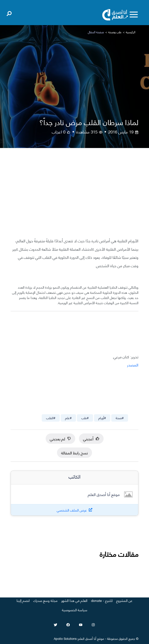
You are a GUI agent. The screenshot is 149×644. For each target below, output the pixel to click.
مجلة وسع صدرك (45, 600)
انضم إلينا (23, 600)
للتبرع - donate (102, 600)
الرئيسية (131, 32)
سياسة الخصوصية (75, 610)
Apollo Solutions (65, 638)
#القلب (51, 418)
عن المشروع (124, 600)
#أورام (102, 418)
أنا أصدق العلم (87, 638)
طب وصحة (115, 32)
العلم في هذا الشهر (74, 600)
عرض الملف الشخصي (72, 510)
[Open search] (9, 13)
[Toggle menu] (134, 15)
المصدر (133, 365)
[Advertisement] (74, 197)
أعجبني (91, 438)
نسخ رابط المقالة (74, 453)
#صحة (120, 418)
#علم (68, 418)
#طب (85, 418)
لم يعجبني (60, 438)
